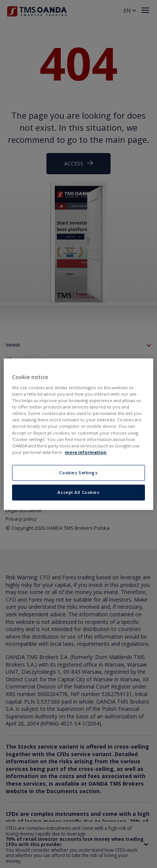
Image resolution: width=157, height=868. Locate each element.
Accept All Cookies (78, 492)
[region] (78, 434)
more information (86, 452)
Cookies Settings (78, 473)
